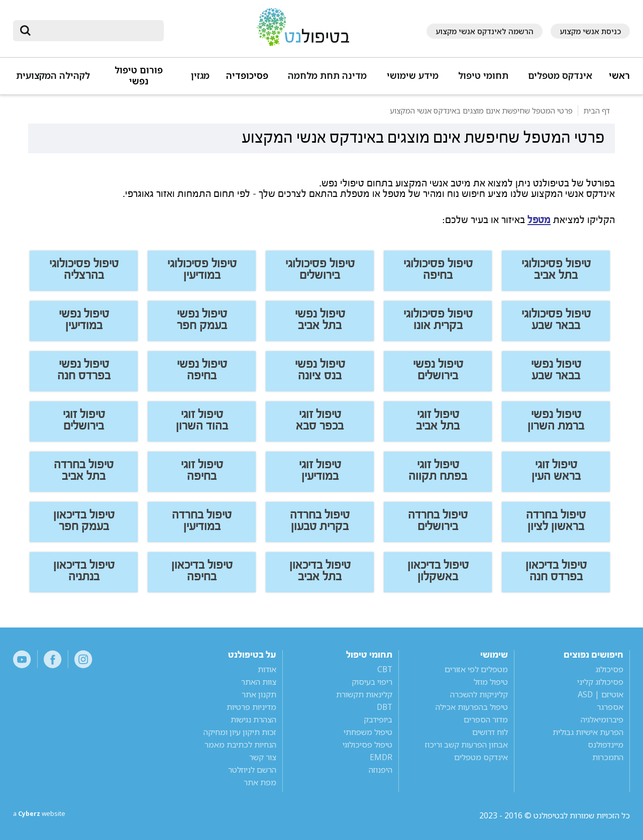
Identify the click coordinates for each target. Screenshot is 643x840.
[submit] (26, 31)
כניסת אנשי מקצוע (590, 31)
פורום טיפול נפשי (139, 76)
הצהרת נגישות (253, 719)
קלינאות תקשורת (364, 694)
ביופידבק (378, 719)
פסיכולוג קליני (600, 682)
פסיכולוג (609, 669)
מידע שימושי (413, 76)
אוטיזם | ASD (601, 694)
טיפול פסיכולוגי (367, 745)
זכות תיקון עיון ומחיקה (240, 732)
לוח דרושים (490, 732)
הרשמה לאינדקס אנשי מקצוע (485, 31)
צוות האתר (259, 682)
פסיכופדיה (247, 76)
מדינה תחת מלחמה (327, 76)
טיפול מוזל (491, 682)
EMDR (381, 757)
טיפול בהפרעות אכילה (472, 707)
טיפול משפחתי (368, 732)
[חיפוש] (95, 31)
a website (46, 815)
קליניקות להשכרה (479, 694)
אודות (267, 669)
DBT (385, 707)
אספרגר (610, 707)
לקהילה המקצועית (53, 76)
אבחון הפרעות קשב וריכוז (466, 745)
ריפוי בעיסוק (372, 682)
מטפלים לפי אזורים (476, 669)
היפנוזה (381, 770)
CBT (385, 669)
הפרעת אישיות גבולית (588, 732)
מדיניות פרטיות (251, 707)
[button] (559, 80)
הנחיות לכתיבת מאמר (240, 745)
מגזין (200, 76)
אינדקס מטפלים (560, 76)
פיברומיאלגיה (602, 719)
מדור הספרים (486, 719)
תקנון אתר (259, 694)
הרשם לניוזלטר (252, 770)
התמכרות (608, 757)
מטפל (539, 220)
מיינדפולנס (606, 745)
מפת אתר (260, 782)
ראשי (619, 76)
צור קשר (263, 757)
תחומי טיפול (483, 76)
